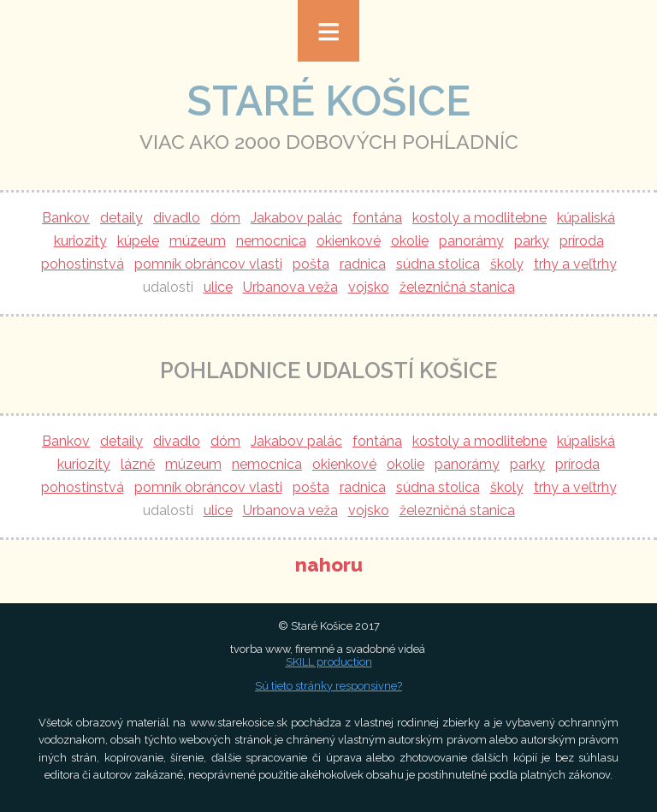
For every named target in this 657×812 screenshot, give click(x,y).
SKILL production (329, 662)
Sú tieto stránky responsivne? (328, 686)
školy (507, 264)
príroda (582, 241)
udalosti (168, 287)
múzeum (198, 241)
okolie (410, 241)
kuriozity (80, 241)
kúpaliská (586, 218)
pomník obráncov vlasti (208, 264)
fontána (377, 218)
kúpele (138, 241)
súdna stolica (438, 264)
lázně (138, 464)
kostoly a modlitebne (479, 218)
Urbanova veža (290, 287)
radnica (363, 264)
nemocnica (271, 241)
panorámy (471, 241)
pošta (311, 264)
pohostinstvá (83, 264)
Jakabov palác (296, 218)
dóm (225, 218)
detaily (121, 218)
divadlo (177, 218)
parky (532, 241)
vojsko (369, 287)
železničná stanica (457, 287)
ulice (218, 287)
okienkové (349, 241)
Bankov (66, 218)
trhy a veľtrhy (575, 264)
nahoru (329, 565)
